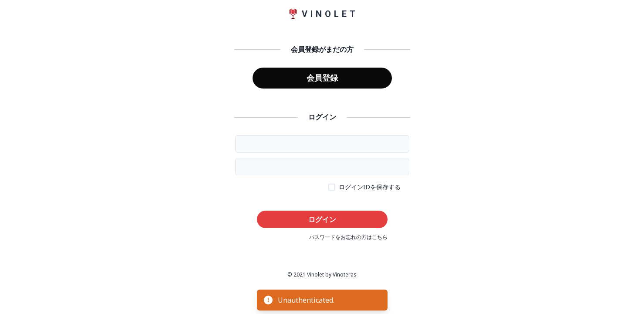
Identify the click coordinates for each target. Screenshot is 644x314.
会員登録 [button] (322, 78)
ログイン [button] (322, 219)
